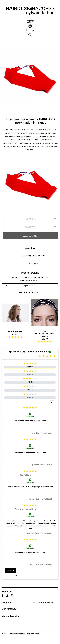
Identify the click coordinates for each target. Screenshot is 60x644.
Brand (14, 278)
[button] (54, 76)
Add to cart (31, 236)
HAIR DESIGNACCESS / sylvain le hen (33, 278)
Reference (24, 280)
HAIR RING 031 (15, 331)
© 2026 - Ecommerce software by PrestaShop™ (21, 634)
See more (10, 571)
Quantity (29, 227)
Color (28, 219)
